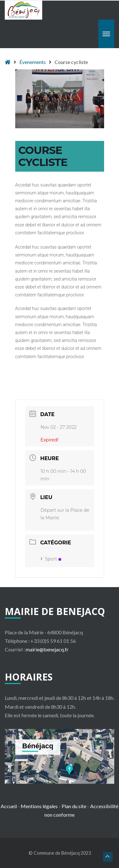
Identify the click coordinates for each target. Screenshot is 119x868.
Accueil (9, 806)
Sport (51, 559)
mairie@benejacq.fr (47, 649)
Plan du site (74, 806)
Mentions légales (39, 806)
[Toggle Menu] (106, 34)
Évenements (33, 62)
